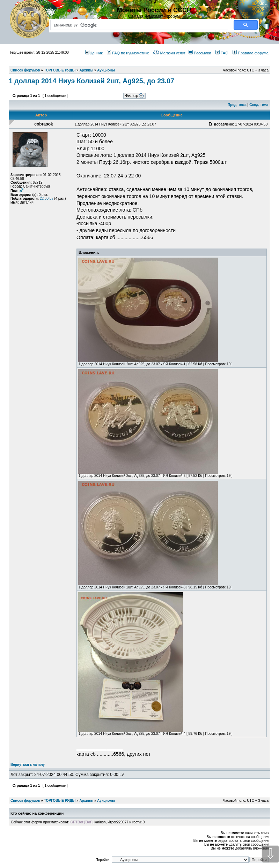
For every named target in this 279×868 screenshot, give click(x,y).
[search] (138, 25)
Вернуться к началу (28, 765)
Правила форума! (251, 53)
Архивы (86, 801)
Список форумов (25, 801)
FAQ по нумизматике (128, 53)
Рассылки (200, 53)
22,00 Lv (46, 199)
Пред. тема (237, 105)
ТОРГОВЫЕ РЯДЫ (60, 801)
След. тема (259, 105)
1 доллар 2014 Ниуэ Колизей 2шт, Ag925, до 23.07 (91, 81)
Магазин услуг (169, 53)
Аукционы (106, 801)
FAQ (222, 53)
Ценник (94, 53)
